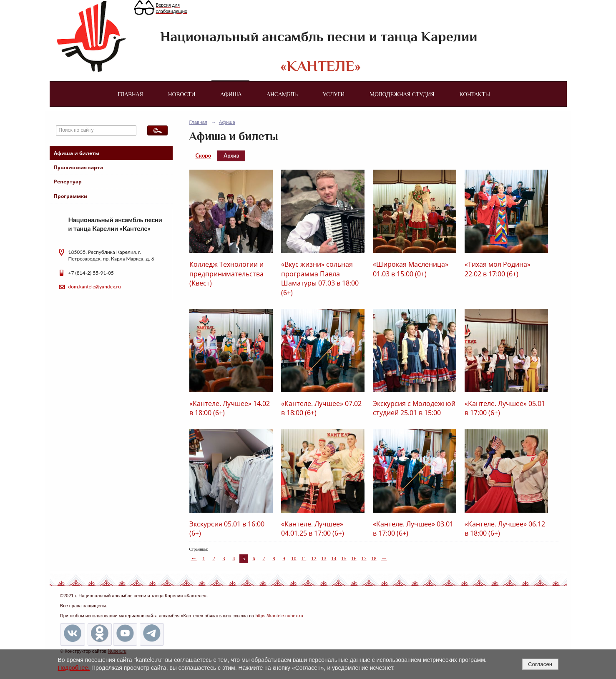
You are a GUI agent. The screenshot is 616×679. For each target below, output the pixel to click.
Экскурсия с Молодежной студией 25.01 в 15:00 (414, 408)
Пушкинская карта (78, 167)
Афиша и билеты (77, 153)
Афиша (231, 94)
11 (304, 559)
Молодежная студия (402, 94)
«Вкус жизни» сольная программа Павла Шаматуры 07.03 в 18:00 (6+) (320, 278)
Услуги (334, 94)
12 (314, 559)
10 (294, 559)
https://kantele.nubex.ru (279, 616)
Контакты (475, 94)
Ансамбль (282, 94)
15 (344, 559)
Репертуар (68, 182)
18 (374, 559)
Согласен (540, 664)
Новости (182, 94)
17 (364, 559)
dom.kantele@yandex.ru (95, 287)
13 (324, 559)
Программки (71, 196)
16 (354, 559)
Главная (130, 94)
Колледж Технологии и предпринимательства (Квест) (226, 274)
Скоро (204, 155)
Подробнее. (74, 668)
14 (334, 559)
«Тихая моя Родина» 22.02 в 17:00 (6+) (498, 269)
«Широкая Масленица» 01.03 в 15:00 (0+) (411, 269)
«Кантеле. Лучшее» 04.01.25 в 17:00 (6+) (313, 529)
